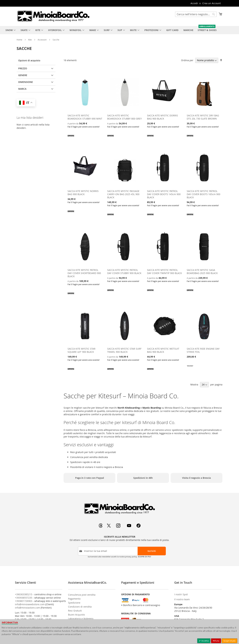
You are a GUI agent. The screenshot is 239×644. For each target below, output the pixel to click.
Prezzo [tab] (23, 68)
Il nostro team (182, 599)
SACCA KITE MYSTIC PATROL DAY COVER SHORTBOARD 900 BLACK (84, 273)
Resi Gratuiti (75, 611)
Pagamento (74, 599)
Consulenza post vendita (82, 595)
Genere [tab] (23, 75)
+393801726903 (24, 601)
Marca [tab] (22, 89)
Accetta (205, 641)
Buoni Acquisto (76, 615)
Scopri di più (229, 641)
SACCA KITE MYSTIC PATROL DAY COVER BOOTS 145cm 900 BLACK (164, 194)
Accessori (42, 40)
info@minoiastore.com (27, 608)
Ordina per (187, 60)
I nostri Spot (181, 594)
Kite (30, 40)
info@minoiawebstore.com (30, 604)
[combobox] (196, 14)
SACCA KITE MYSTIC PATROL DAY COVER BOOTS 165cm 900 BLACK (203, 194)
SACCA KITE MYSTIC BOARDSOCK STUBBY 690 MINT (85, 117)
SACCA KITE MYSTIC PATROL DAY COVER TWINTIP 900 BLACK (164, 272)
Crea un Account (212, 3)
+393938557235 (24, 598)
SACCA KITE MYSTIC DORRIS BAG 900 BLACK (162, 117)
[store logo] (53, 16)
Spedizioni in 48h (143, 478)
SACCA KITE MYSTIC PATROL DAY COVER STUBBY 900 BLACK (124, 272)
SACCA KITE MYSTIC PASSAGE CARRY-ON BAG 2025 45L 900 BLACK (123, 194)
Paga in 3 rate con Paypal (90, 478)
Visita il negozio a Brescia (196, 478)
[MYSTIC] (71, 138)
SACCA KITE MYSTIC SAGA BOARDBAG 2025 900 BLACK (202, 272)
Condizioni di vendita (80, 607)
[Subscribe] (152, 551)
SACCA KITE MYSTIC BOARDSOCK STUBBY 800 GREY (124, 117)
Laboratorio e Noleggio (81, 619)
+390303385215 (24, 594)
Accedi (194, 3)
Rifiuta (216, 641)
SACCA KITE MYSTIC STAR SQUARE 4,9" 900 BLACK (81, 350)
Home (20, 40)
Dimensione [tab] (26, 82)
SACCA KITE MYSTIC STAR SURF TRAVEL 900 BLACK (124, 350)
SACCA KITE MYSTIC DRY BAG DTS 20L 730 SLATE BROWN (203, 117)
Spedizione (74, 603)
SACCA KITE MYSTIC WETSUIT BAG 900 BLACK (163, 350)
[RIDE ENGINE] (190, 368)
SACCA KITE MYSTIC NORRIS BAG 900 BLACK (83, 193)
